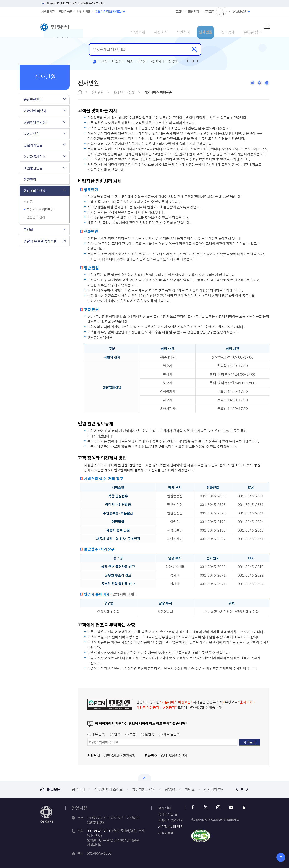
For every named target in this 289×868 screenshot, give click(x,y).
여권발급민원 (33, 168)
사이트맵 (267, 26)
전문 (30, 202)
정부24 (170, 789)
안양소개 (101, 26)
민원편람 (30, 179)
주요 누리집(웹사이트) (108, 11)
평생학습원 (66, 11)
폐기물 (141, 61)
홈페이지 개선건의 (171, 820)
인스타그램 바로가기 (217, 807)
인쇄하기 (266, 83)
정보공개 (211, 26)
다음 (247, 789)
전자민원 (183, 26)
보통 (131, 734)
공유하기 (250, 83)
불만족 (148, 734)
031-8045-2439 (213, 539)
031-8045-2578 (213, 504)
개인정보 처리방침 (171, 827)
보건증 (103, 61)
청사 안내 (165, 808)
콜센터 (28, 230)
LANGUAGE (239, 11)
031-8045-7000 (213, 567)
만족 (115, 734)
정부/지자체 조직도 (108, 789)
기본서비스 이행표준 (40, 209)
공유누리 (78, 789)
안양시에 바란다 (35, 111)
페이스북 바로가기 (194, 807)
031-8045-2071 (213, 575)
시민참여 (156, 26)
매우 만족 (96, 734)
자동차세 (156, 61)
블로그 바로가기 (239, 807)
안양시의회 (84, 11)
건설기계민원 (33, 145)
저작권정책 (166, 833)
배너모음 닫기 (145, 777)
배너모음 (50, 789)
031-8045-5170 (213, 522)
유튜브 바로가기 (228, 807)
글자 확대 (219, 10)
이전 (237, 789)
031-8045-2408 (213, 496)
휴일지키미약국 (144, 789)
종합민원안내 (33, 99)
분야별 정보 (241, 26)
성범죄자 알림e (215, 789)
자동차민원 (32, 134)
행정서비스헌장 (34, 191)
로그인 (180, 11)
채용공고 (117, 61)
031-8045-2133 (213, 530)
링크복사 (258, 83)
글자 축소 (225, 10)
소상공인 (171, 61)
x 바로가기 (206, 807)
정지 (242, 789)
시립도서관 (48, 11)
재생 (193, 61)
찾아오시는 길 (168, 814)
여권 (130, 61)
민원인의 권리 (36, 217)
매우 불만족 (170, 734)
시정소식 (128, 26)
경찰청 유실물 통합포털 (40, 241)
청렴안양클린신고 (36, 122)
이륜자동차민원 (35, 156)
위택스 (190, 789)
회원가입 (193, 11)
